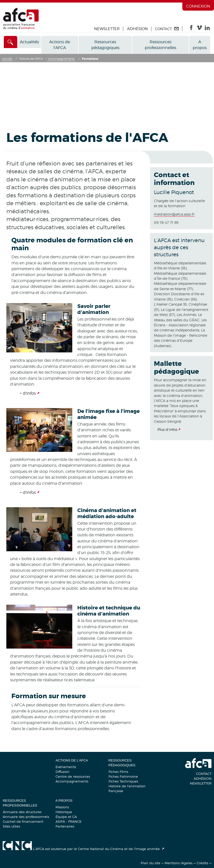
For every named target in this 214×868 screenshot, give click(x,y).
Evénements (66, 767)
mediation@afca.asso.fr (174, 214)
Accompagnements (72, 781)
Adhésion (137, 29)
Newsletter (107, 29)
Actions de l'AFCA (60, 45)
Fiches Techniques (123, 781)
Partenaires (65, 826)
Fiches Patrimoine (123, 776)
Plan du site (150, 863)
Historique (64, 812)
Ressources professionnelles (160, 45)
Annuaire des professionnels (26, 817)
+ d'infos (28, 393)
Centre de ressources (73, 776)
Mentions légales (179, 863)
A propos (200, 45)
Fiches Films (118, 772)
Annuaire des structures (22, 812)
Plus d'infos (167, 429)
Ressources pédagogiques (105, 45)
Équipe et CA (66, 817)
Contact (204, 774)
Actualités (29, 42)
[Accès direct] (11, 42)
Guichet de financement (23, 821)
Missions (62, 807)
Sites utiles (11, 826)
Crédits (202, 863)
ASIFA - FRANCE (68, 821)
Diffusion (63, 772)
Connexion (198, 6)
